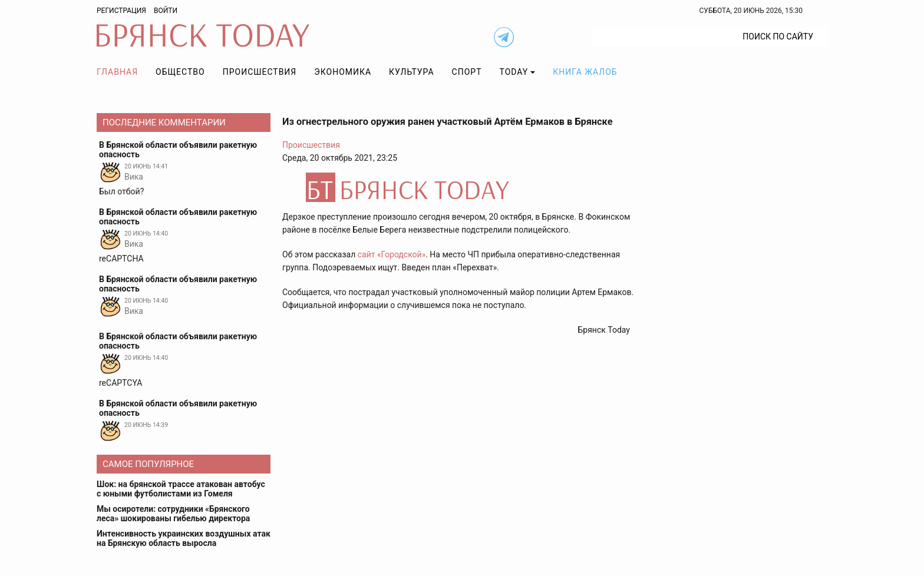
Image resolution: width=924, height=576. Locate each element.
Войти (166, 11)
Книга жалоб (585, 72)
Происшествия (260, 72)
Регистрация (121, 11)
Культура (411, 72)
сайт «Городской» (392, 254)
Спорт (467, 72)
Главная (117, 72)
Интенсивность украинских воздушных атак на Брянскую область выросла (184, 538)
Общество (180, 72)
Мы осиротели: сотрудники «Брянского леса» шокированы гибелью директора (173, 514)
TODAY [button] (514, 72)
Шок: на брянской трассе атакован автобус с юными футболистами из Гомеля (181, 489)
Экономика (343, 72)
